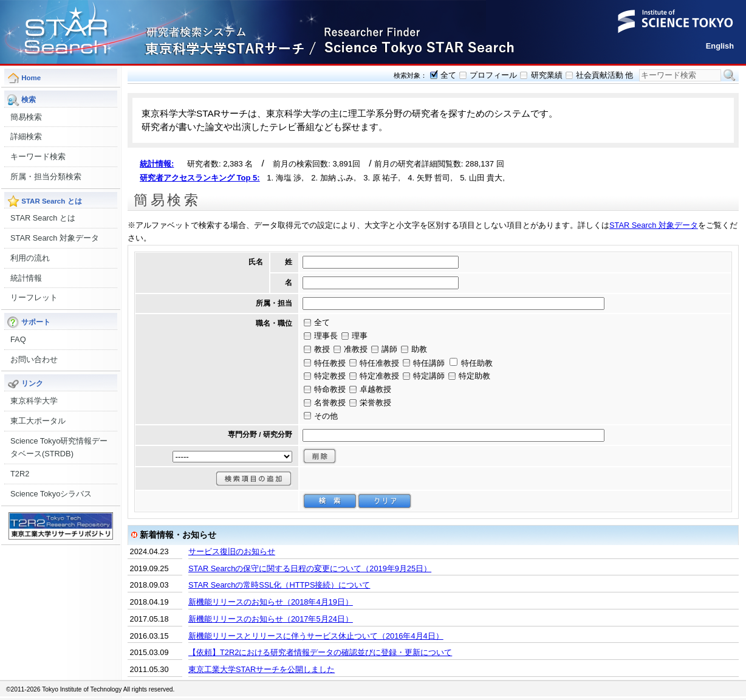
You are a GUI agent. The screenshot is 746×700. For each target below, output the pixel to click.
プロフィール (493, 75)
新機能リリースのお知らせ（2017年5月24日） (271, 619)
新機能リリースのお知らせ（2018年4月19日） (271, 602)
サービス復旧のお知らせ (232, 551)
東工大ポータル (38, 421)
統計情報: (157, 164)
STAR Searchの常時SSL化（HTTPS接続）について (279, 585)
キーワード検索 (38, 156)
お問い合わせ (34, 359)
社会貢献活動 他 (605, 75)
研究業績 (547, 75)
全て (448, 75)
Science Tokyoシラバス (51, 494)
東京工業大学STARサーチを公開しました (262, 669)
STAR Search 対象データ (55, 238)
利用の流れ (30, 258)
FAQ (18, 339)
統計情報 (26, 278)
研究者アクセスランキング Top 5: (200, 178)
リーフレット (34, 297)
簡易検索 (26, 117)
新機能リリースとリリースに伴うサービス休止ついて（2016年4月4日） (316, 636)
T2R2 (20, 474)
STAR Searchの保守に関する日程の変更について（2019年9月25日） (310, 568)
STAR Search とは (43, 218)
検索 (730, 75)
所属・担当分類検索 (46, 177)
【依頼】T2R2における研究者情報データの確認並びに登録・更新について (320, 652)
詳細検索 (26, 136)
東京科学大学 (34, 401)
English (720, 46)
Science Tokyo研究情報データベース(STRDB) (59, 448)
